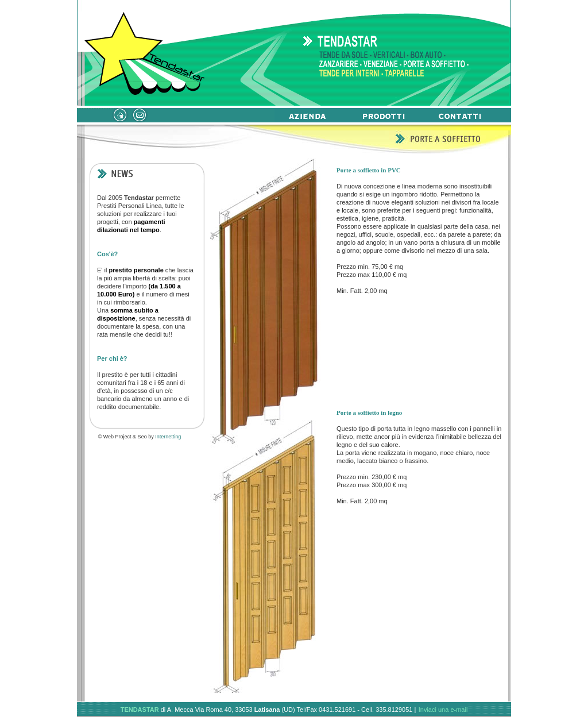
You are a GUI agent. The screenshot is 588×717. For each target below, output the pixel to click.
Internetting (168, 437)
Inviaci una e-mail (443, 710)
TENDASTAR (140, 710)
